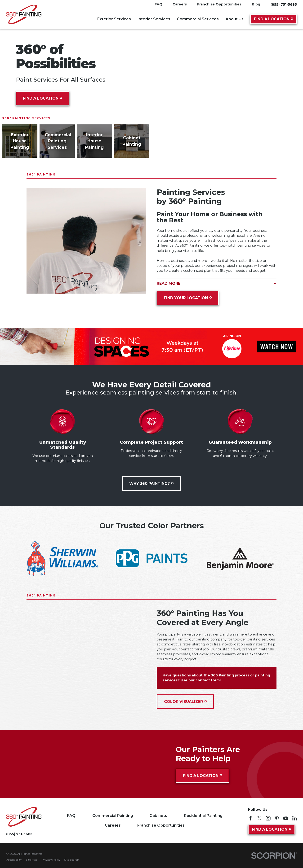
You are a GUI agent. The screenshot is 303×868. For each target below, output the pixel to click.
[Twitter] (259, 818)
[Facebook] (250, 818)
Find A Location (274, 19)
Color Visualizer (185, 702)
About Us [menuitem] (235, 19)
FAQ (71, 816)
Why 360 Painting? (152, 484)
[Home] (24, 15)
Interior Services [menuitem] (154, 19)
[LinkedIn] (295, 818)
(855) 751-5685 (284, 4)
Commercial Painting (113, 816)
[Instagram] (268, 818)
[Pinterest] (277, 818)
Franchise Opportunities (161, 825)
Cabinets (158, 816)
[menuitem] (14, 860)
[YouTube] (286, 818)
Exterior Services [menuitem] (114, 19)
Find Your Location (188, 298)
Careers (113, 825)
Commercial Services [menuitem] (198, 19)
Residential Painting (203, 816)
